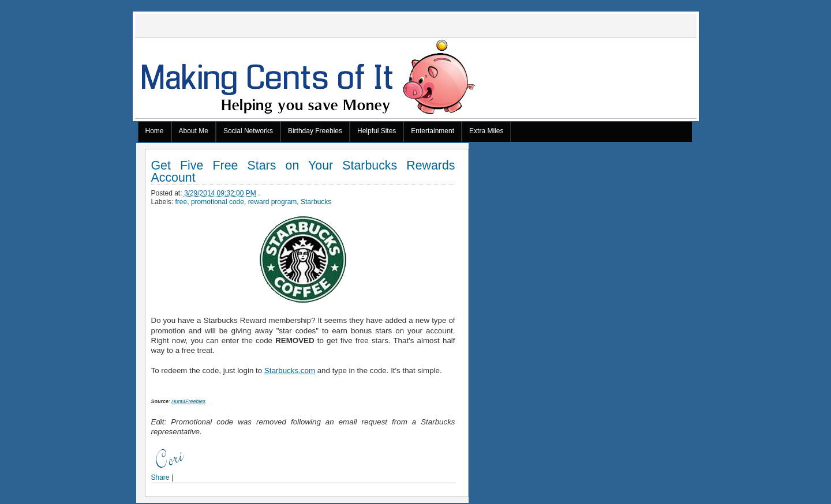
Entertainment (433, 131)
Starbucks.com (290, 371)
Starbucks (316, 202)
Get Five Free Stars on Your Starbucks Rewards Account (303, 172)
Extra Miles (486, 131)
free (181, 202)
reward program (273, 202)
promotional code (218, 202)
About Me (194, 131)
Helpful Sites (377, 131)
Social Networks (248, 131)
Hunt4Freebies (188, 401)
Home (155, 131)
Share (160, 477)
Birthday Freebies (315, 131)
